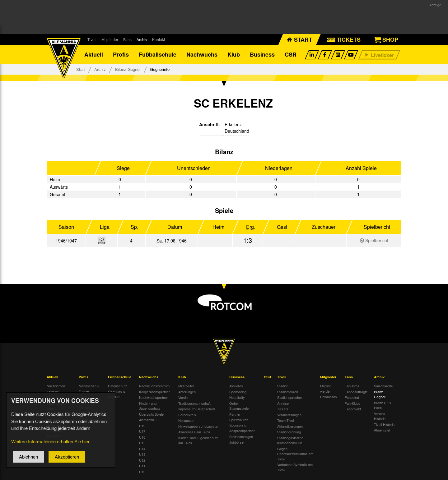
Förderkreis (187, 415)
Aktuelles (236, 386)
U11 (142, 466)
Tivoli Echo (55, 397)
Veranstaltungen (289, 415)
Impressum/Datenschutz (197, 409)
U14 (142, 449)
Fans (127, 39)
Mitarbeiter (186, 386)
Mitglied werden (326, 388)
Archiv (142, 39)
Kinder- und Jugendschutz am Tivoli (198, 440)
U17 (142, 431)
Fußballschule (158, 54)
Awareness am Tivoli (194, 432)
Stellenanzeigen (241, 436)
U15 (142, 443)
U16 (142, 437)
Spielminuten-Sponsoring (239, 422)
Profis (121, 54)
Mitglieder (110, 39)
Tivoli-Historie (384, 424)
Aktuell (94, 54)
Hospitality (237, 397)
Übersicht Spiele (151, 414)
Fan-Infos (352, 386)
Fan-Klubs (352, 403)
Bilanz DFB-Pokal (383, 405)
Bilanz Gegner (128, 69)
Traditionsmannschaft (194, 403)
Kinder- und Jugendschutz (150, 406)
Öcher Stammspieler (240, 406)
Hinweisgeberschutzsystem (199, 426)
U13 (142, 454)
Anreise (283, 403)
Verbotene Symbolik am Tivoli (295, 467)
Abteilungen (187, 392)
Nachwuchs (202, 54)
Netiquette (186, 420)
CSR (291, 54)
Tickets (283, 409)
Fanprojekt (353, 409)
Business (262, 54)
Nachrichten (56, 386)
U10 (142, 472)
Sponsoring (238, 392)
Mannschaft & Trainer (89, 388)
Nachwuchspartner (154, 397)
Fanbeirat (352, 397)
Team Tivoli (286, 420)
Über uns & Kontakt (117, 394)
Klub (234, 54)
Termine (53, 392)
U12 (142, 460)
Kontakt (159, 39)
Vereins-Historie (380, 416)
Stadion (283, 386)
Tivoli (92, 39)
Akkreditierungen (290, 426)
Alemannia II (148, 420)
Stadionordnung (289, 432)
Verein (183, 397)
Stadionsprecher (290, 397)
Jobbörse (236, 442)
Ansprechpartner (242, 431)
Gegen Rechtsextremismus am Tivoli (295, 454)
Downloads (329, 397)
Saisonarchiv (384, 386)
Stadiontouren (288, 392)
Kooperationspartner (154, 392)
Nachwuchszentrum (154, 386)
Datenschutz (118, 386)
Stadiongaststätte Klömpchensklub (290, 440)
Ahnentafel (382, 430)
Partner (235, 414)
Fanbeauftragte (356, 392)
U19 (142, 426)
